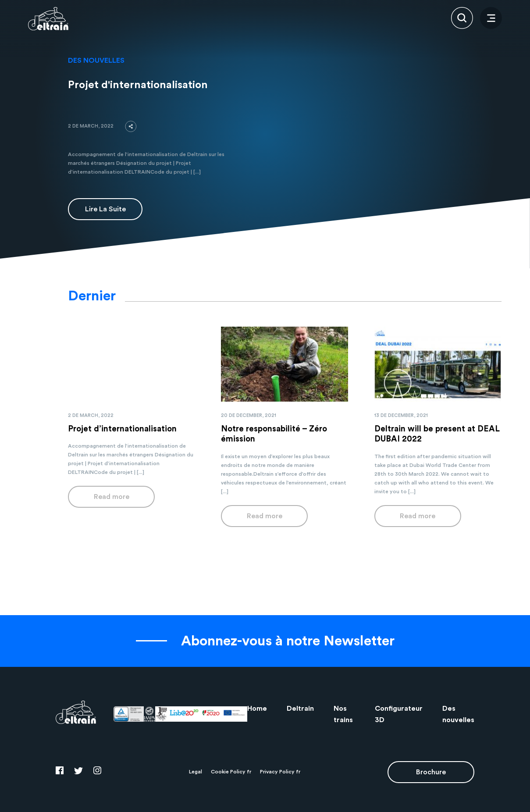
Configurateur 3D (399, 714)
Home (257, 709)
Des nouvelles (458, 714)
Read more (112, 497)
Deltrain (300, 709)
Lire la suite (105, 209)
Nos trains (343, 714)
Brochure (431, 772)
